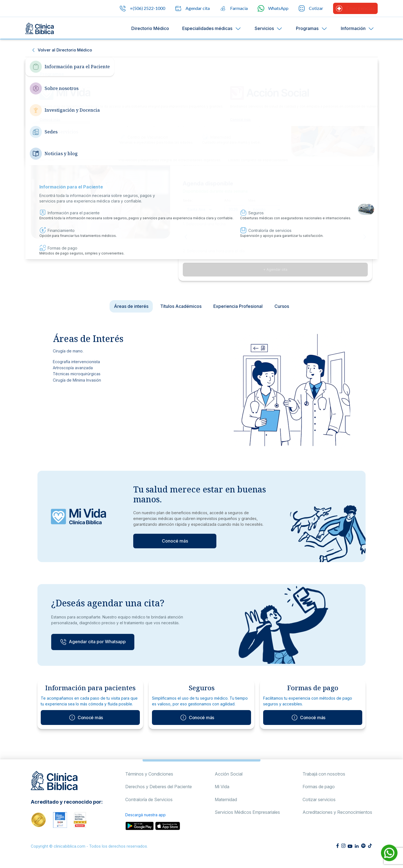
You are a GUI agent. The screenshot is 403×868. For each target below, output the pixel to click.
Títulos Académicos (181, 306)
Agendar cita (192, 9)
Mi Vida (222, 792)
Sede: (188, 200)
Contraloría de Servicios (149, 805)
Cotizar (311, 8)
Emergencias (355, 9)
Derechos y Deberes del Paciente (159, 792)
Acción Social (229, 780)
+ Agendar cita (275, 269)
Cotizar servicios (319, 805)
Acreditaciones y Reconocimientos (337, 818)
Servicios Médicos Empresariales (247, 818)
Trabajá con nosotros (324, 780)
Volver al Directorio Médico (65, 50)
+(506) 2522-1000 (142, 9)
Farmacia (234, 9)
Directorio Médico (150, 28)
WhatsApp (273, 8)
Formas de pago (319, 792)
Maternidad (226, 805)
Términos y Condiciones (149, 780)
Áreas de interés (131, 306)
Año (227, 200)
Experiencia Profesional (238, 306)
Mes (252, 200)
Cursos (282, 306)
